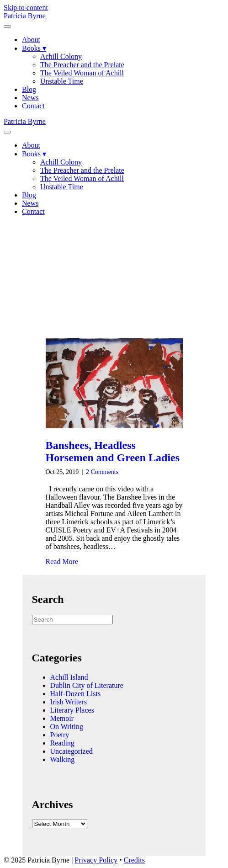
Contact (33, 106)
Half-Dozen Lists (76, 694)
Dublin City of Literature (87, 685)
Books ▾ (34, 48)
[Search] (72, 620)
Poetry (60, 735)
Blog (29, 89)
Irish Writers (69, 702)
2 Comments (102, 472)
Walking (63, 759)
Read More (62, 562)
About (31, 40)
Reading (62, 743)
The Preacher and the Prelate (82, 65)
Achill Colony (61, 56)
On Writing (67, 727)
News (30, 98)
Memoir (62, 718)
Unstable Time (62, 81)
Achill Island (69, 677)
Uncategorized (72, 751)
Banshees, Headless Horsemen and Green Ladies (113, 451)
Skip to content (26, 8)
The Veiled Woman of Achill (82, 73)
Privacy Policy (96, 860)
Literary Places (72, 710)
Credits (134, 860)
